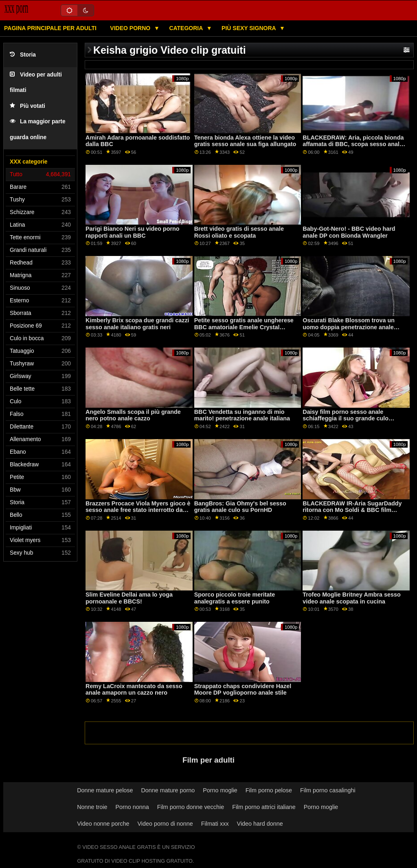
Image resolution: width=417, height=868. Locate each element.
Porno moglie (220, 790)
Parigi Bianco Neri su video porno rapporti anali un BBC (133, 232)
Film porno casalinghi (328, 790)
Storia (23, 55)
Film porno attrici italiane (264, 807)
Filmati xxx (215, 824)
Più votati (27, 106)
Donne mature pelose (105, 790)
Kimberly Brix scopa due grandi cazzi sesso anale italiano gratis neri (137, 324)
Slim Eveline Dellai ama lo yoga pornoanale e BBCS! (129, 598)
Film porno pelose (269, 790)
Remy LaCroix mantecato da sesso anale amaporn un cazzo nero (134, 690)
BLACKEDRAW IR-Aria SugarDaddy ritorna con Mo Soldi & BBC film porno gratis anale (352, 510)
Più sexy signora (249, 28)
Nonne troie (92, 807)
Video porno (131, 28)
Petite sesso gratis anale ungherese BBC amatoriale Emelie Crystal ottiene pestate (244, 327)
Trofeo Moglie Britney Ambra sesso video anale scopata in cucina (351, 598)
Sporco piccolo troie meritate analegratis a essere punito (235, 598)
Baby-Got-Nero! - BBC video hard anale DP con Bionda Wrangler (349, 232)
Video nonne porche (103, 824)
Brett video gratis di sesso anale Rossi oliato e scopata (239, 232)
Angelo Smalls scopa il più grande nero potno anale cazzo (133, 415)
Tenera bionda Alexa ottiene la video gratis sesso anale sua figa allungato (245, 141)
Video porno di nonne (165, 824)
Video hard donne (260, 824)
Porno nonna (132, 807)
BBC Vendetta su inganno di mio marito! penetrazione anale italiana (242, 415)
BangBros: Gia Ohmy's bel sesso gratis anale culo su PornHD (240, 507)
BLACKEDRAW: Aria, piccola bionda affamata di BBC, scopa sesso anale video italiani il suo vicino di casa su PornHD (353, 148)
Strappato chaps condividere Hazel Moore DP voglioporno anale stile (243, 690)
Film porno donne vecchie (191, 807)
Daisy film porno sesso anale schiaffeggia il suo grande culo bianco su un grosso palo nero (346, 419)
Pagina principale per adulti (50, 28)
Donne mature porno (168, 790)
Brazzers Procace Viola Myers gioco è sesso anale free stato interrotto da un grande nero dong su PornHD (138, 510)
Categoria (187, 28)
